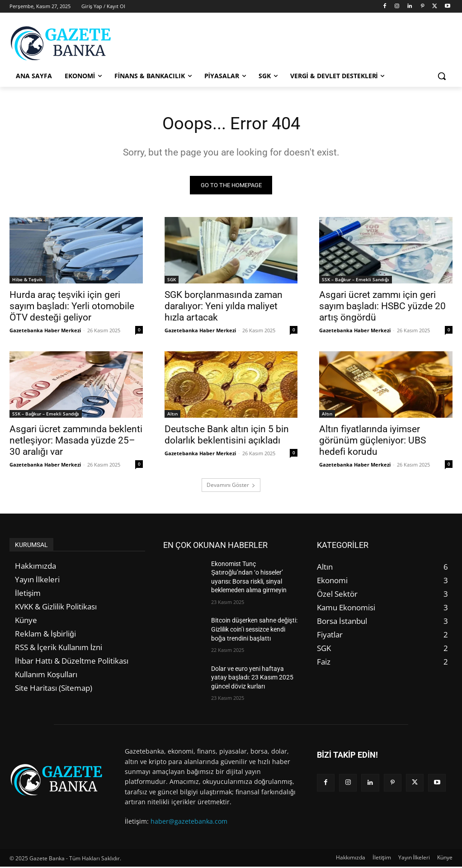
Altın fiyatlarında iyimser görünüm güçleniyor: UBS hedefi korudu (372, 442)
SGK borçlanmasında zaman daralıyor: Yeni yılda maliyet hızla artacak (224, 307)
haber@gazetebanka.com (189, 822)
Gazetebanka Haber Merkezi (45, 332)
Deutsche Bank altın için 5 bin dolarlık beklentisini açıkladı (227, 436)
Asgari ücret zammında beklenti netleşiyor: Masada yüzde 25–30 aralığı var (76, 442)
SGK (172, 281)
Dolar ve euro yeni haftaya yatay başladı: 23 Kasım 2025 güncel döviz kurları (252, 678)
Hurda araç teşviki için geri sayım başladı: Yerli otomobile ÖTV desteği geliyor (72, 307)
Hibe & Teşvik (28, 281)
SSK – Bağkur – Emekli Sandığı (355, 281)
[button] (442, 76)
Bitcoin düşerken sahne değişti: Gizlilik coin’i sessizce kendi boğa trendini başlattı (254, 630)
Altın (172, 415)
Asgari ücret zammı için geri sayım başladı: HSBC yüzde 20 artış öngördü (382, 307)
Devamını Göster (231, 486)
